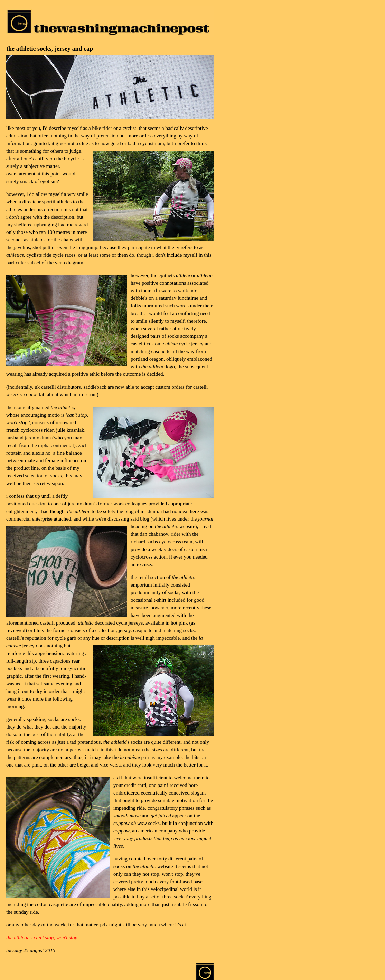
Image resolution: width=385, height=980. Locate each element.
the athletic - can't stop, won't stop (42, 938)
